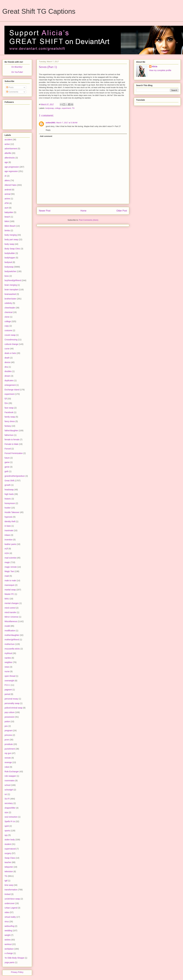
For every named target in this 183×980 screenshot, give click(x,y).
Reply (48, 130)
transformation (11, 890)
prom (7, 740)
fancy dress (10, 421)
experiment (66, 108)
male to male (10, 581)
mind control (10, 608)
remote (8, 758)
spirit (7, 826)
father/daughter (11, 431)
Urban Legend (11, 908)
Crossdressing (11, 340)
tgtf (6, 881)
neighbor (9, 662)
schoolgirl (9, 790)
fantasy (8, 426)
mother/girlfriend (12, 640)
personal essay (11, 699)
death (7, 358)
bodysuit (8, 262)
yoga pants (10, 962)
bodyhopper (10, 258)
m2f (6, 549)
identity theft (10, 521)
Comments (12, 92)
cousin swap (10, 335)
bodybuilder (10, 253)
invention (9, 540)
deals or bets (10, 353)
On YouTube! (17, 72)
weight (7, 935)
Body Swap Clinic (12, 249)
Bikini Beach (10, 226)
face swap (9, 408)
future (7, 458)
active (7, 144)
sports (7, 831)
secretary (9, 803)
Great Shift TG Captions (39, 11)
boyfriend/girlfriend (13, 280)
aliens (7, 180)
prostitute (9, 744)
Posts (10, 87)
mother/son (10, 644)
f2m (6, 403)
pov (6, 726)
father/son (9, 435)
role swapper (10, 776)
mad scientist (10, 558)
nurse (7, 671)
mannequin (10, 585)
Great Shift (9, 481)
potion (7, 721)
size (6, 812)
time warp (9, 885)
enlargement (10, 385)
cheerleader (10, 308)
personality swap (12, 703)
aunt (7, 208)
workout (8, 944)
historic (8, 499)
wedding (8, 931)
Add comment (46, 136)
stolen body (10, 840)
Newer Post (45, 211)
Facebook (9, 412)
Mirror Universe (11, 617)
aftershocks (10, 158)
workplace (9, 949)
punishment (10, 749)
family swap (10, 417)
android (8, 190)
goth (7, 471)
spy (6, 835)
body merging (11, 235)
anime (7, 199)
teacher (8, 862)
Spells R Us (10, 821)
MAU (7, 599)
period (7, 694)
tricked (8, 894)
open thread (10, 676)
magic (7, 562)
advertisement (11, 149)
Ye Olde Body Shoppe (14, 958)
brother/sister (10, 299)
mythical (8, 653)
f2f (6, 399)
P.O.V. (7, 685)
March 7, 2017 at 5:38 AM (67, 123)
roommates (10, 781)
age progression (12, 167)
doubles (8, 371)
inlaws (7, 535)
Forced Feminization (14, 453)
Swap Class (10, 858)
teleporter (9, 867)
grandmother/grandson (15, 476)
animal (8, 194)
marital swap (10, 590)
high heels (9, 494)
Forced (8, 449)
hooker (8, 508)
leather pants (10, 544)
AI (6, 176)
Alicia (155, 66)
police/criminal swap (14, 708)
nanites (8, 658)
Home (83, 211)
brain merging (11, 285)
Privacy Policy (17, 972)
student (8, 844)
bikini (7, 221)
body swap (9, 244)
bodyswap (50, 108)
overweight (9, 681)
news (7, 667)
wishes (8, 940)
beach (7, 217)
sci (6, 794)
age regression (11, 171)
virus (7, 922)
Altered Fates (11, 185)
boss (7, 276)
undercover (10, 903)
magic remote (11, 567)
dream (7, 376)
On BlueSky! (17, 67)
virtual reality (10, 917)
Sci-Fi (7, 799)
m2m (7, 553)
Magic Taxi (9, 571)
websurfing (9, 926)
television (9, 871)
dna (6, 367)
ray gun (8, 753)
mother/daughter (12, 635)
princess (8, 735)
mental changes (12, 603)
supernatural (10, 849)
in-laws (8, 526)
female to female (12, 440)
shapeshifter (10, 808)
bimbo (7, 230)
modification (10, 631)
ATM (7, 203)
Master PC (9, 594)
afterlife (8, 153)
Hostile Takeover (12, 512)
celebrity (8, 303)
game (7, 462)
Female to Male (11, 444)
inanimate (9, 530)
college (58, 108)
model (7, 626)
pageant (8, 690)
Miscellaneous (11, 621)
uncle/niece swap (12, 899)
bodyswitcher (10, 271)
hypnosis (9, 517)
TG (73, 108)
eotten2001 (51, 123)
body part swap (11, 239)
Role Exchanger (12, 772)
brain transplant (12, 290)
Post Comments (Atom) (89, 220)
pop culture (10, 712)
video (7, 912)
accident (8, 140)
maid (7, 576)
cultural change (11, 344)
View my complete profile (160, 70)
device (7, 362)
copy (7, 326)
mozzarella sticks (12, 649)
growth (8, 485)
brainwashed (10, 294)
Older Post (122, 211)
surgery (8, 853)
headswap (9, 490)
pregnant (9, 730)
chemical (9, 312)
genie (7, 467)
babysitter (9, 212)
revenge (8, 762)
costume (8, 330)
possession (10, 717)
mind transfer (10, 612)
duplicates (9, 380)
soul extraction (11, 817)
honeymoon (10, 503)
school (7, 785)
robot (7, 767)
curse (7, 349)
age (6, 162)
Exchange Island (12, 390)
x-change (9, 953)
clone (7, 317)
